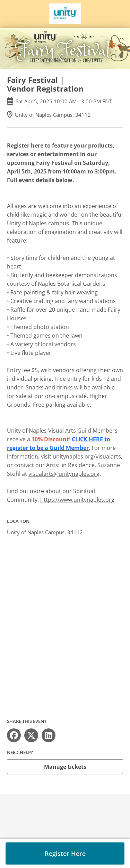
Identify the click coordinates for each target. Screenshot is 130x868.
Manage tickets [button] (65, 767)
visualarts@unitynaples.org (64, 474)
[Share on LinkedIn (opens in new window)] (49, 735)
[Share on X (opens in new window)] (31, 735)
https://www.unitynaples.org (77, 500)
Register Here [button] (65, 853)
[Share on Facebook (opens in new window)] (14, 735)
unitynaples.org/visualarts (87, 456)
